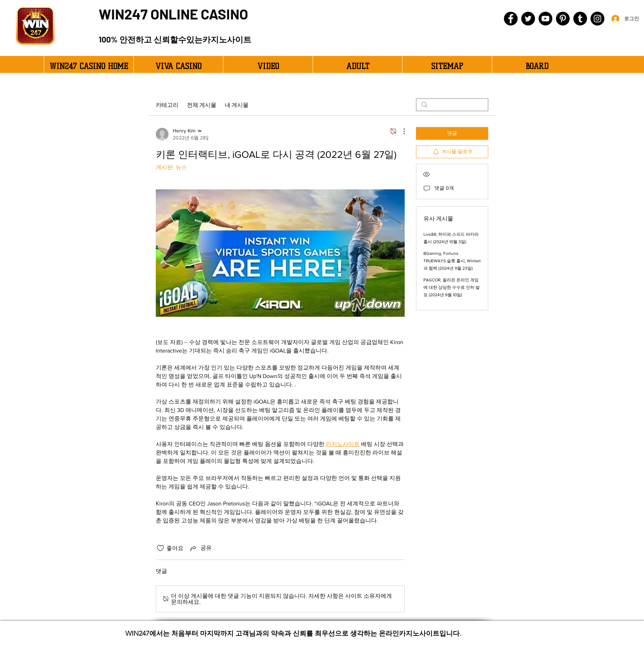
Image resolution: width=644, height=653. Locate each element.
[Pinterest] (563, 19)
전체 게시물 (202, 105)
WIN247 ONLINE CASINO (173, 14)
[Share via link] (200, 548)
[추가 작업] (400, 131)
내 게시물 (237, 105)
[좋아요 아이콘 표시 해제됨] (160, 548)
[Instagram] (597, 19)
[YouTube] (545, 19)
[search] (452, 105)
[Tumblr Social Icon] (580, 19)
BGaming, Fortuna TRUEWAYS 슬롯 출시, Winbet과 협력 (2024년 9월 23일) (452, 261)
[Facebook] (511, 19)
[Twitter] (528, 19)
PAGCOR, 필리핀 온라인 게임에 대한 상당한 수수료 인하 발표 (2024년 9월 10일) (452, 287)
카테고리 (167, 105)
